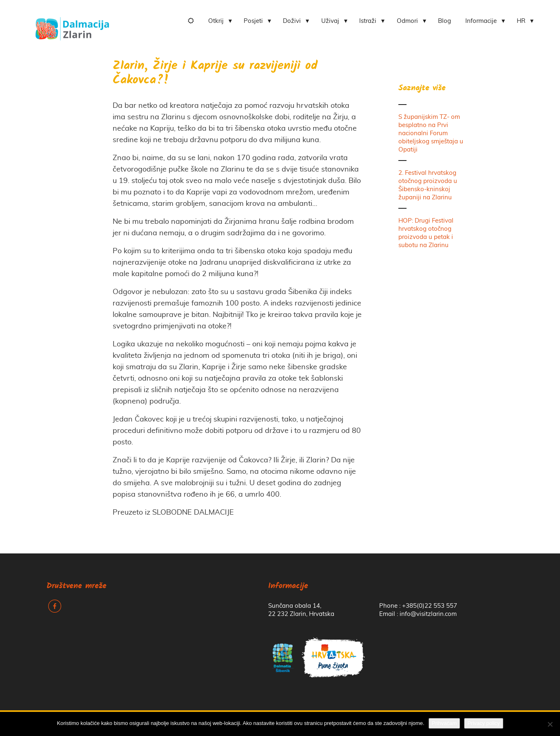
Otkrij (216, 21)
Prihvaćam (444, 723)
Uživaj (330, 21)
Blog (444, 21)
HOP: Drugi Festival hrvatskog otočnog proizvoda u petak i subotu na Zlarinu (426, 233)
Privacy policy (483, 723)
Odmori (407, 21)
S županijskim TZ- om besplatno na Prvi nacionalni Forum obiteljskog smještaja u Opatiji (431, 133)
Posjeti (253, 21)
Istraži (368, 21)
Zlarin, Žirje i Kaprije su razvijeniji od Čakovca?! (215, 74)
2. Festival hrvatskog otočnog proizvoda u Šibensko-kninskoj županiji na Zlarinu (428, 185)
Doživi (292, 21)
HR (521, 21)
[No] (550, 724)
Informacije (481, 21)
